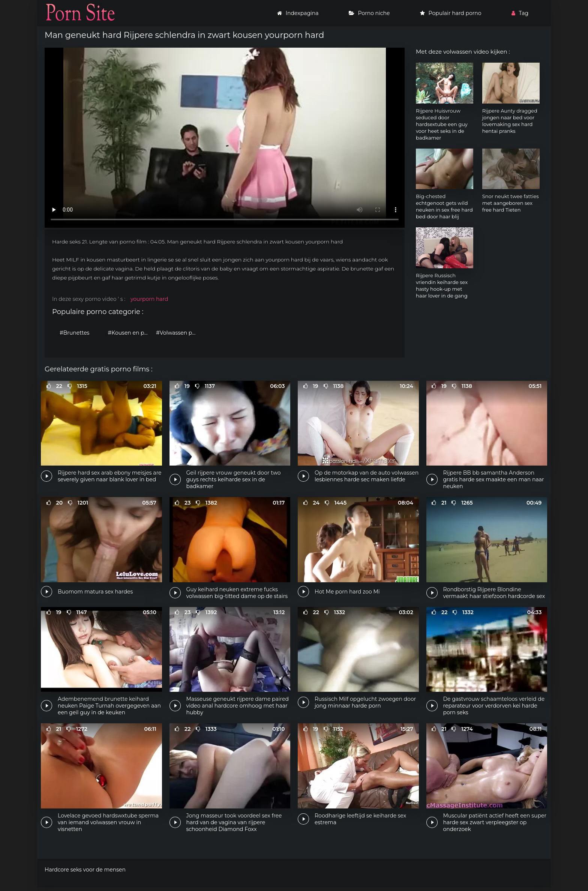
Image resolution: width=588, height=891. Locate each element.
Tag (520, 13)
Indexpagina (298, 13)
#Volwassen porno (178, 333)
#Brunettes (74, 333)
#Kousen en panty (130, 333)
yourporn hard (149, 299)
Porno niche (369, 13)
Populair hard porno (451, 13)
